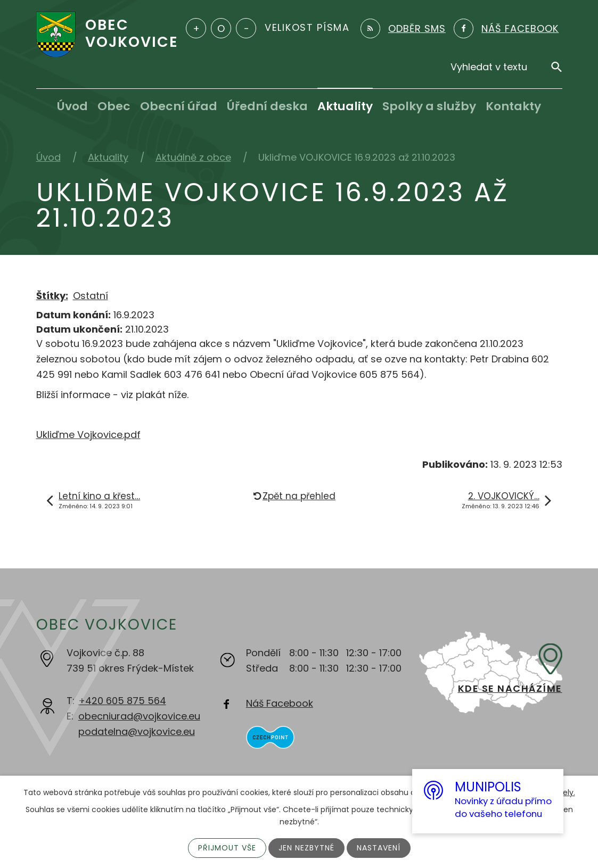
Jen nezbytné (306, 848)
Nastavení (379, 848)
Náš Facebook (280, 703)
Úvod (72, 106)
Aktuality (345, 106)
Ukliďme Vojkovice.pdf (88, 435)
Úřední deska (267, 106)
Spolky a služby (429, 106)
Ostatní (91, 296)
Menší (246, 28)
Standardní (221, 28)
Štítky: (52, 296)
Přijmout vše (227, 848)
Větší (196, 28)
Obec (114, 106)
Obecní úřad (179, 106)
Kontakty (513, 106)
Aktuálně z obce (193, 157)
